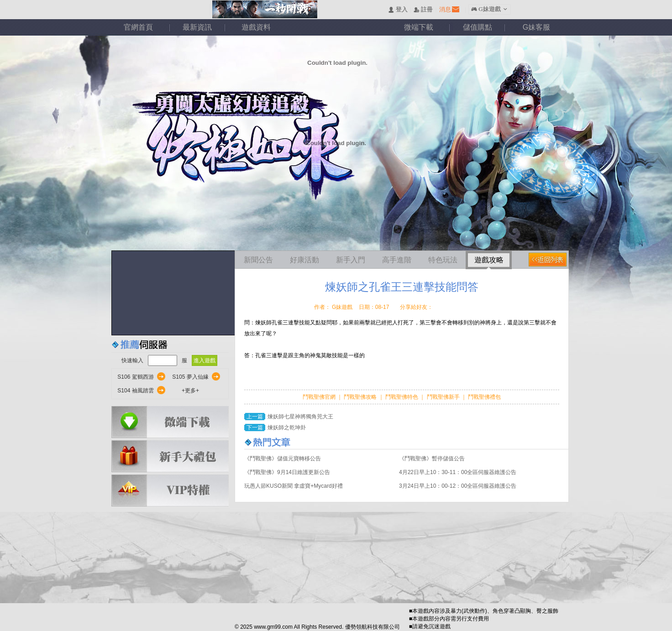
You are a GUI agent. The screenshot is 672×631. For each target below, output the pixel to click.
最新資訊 (197, 27)
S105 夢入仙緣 (190, 377)
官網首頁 (138, 27)
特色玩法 (443, 260)
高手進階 (397, 260)
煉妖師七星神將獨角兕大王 (300, 417)
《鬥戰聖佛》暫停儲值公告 (432, 459)
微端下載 (419, 27)
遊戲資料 (256, 27)
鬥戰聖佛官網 (320, 397)
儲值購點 (478, 27)
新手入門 (351, 260)
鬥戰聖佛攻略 (360, 397)
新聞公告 (258, 260)
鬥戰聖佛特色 (402, 397)
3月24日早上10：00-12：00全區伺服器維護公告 (458, 486)
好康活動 (304, 260)
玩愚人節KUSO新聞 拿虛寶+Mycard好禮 (294, 486)
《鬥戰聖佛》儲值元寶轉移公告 (283, 459)
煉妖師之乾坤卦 (287, 428)
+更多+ (190, 391)
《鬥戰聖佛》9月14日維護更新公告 (287, 472)
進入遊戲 (205, 360)
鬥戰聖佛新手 (444, 397)
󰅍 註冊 (423, 10)
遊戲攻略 (489, 260)
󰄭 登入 (398, 10)
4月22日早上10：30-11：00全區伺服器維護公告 (458, 472)
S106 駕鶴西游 (135, 377)
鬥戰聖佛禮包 (484, 397)
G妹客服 (536, 27)
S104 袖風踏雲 (135, 391)
